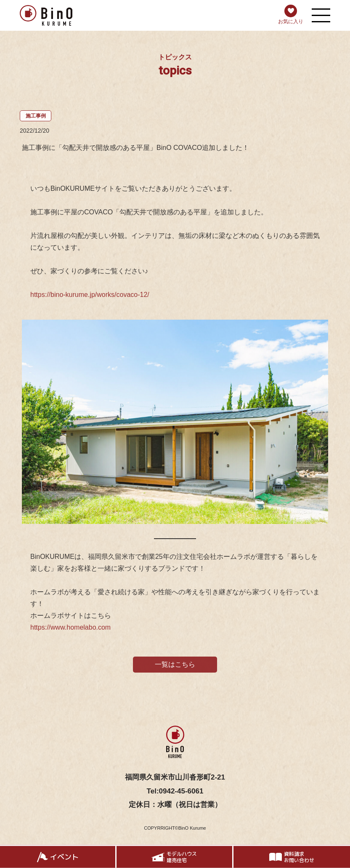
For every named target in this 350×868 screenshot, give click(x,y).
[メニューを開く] (321, 15)
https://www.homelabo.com (70, 630)
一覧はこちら (175, 667)
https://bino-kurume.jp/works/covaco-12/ (90, 297)
